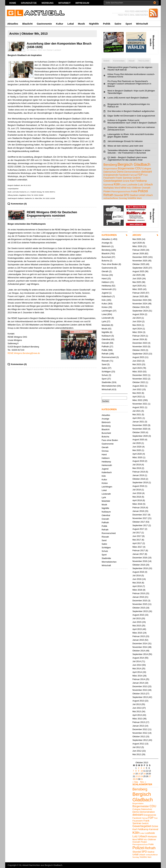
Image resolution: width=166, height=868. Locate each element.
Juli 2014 (137, 661)
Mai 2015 (137, 626)
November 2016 (140, 561)
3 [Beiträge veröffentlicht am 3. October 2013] (141, 768)
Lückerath (106, 318)
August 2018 (138, 486)
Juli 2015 (137, 618)
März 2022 (137, 400)
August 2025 (138, 271)
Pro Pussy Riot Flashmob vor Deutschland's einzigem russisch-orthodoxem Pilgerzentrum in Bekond (129, 84)
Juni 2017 (137, 536)
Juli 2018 (137, 490)
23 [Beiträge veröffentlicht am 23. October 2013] (139, 776)
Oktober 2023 (139, 350)
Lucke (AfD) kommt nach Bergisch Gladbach (128, 98)
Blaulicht (27, 24)
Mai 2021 (137, 414)
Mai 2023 (137, 364)
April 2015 (137, 629)
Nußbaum (106, 336)
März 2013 (137, 719)
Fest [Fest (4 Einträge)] (146, 175)
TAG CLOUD (144, 61)
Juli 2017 (137, 533)
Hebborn (106, 282)
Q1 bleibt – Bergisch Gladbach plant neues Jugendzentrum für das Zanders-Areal (127, 159)
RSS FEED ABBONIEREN (136, 11)
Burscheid (106, 257)
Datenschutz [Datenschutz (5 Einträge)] (110, 172)
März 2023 (137, 372)
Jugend (105, 293)
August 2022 (138, 386)
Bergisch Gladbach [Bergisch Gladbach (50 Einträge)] (134, 164)
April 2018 (137, 500)
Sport (129, 24)
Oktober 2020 (139, 432)
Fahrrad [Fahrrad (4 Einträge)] (133, 175)
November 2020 (140, 429)
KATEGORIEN (109, 235)
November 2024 (140, 304)
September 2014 (140, 654)
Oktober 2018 (139, 479)
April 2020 (137, 454)
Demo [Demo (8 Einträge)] (120, 172)
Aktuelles (13, 24)
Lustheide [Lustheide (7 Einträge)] (132, 185)
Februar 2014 (139, 679)
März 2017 (137, 547)
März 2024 (137, 332)
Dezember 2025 (140, 257)
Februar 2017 (139, 550)
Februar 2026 (139, 250)
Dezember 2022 (140, 375)
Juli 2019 (137, 465)
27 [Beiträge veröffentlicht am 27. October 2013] (150, 776)
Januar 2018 (138, 511)
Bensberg (106, 250)
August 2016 (138, 572)
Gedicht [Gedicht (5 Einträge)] (137, 178)
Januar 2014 (138, 683)
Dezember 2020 (140, 425)
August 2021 (138, 407)
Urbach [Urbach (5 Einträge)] (149, 195)
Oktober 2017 (139, 522)
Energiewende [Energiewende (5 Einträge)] (111, 175)
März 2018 (137, 504)
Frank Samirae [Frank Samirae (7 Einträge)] (124, 178)
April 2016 (137, 586)
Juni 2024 (137, 321)
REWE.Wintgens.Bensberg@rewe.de (24, 353)
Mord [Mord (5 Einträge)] (117, 188)
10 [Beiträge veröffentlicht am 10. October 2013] (142, 771)
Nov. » (143, 782)
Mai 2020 (137, 450)
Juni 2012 (137, 751)
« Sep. (135, 782)
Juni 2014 (137, 665)
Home (13, 3)
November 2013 (140, 690)
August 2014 (138, 658)
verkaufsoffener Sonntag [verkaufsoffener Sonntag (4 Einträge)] (115, 198)
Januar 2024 (138, 339)
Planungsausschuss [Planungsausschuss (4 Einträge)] (121, 192)
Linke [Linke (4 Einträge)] (123, 185)
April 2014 (137, 672)
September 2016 (140, 568)
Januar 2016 (138, 597)
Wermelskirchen (109, 386)
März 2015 (137, 633)
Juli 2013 (137, 704)
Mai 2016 (137, 583)
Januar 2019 (138, 475)
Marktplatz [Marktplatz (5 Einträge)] (109, 188)
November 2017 (140, 518)
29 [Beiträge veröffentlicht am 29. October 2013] (136, 779)
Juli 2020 (137, 443)
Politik (107, 24)
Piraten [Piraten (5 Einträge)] (107, 191)
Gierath (105, 271)
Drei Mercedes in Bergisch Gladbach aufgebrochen (131, 111)
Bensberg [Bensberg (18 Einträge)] (110, 165)
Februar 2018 (139, 508)
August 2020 (138, 440)
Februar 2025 (139, 293)
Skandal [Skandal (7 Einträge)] (119, 195)
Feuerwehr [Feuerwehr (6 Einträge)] (109, 178)
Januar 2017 (138, 554)
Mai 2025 (137, 282)
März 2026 (137, 246)
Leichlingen (107, 311)
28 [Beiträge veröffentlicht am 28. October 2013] (134, 779)
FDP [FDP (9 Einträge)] (140, 175)
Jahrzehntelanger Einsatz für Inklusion (125, 141)
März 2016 (137, 590)
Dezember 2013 (140, 686)
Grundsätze (29, 3)
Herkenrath (107, 289)
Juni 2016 (137, 579)
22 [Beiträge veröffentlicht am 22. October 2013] (136, 776)
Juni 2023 (137, 361)
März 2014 (137, 676)
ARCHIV (137, 235)
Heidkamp (106, 286)
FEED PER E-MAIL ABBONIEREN (133, 15)
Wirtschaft (142, 24)
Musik (81, 24)
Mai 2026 (137, 239)
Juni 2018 (137, 493)
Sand (104, 364)
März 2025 (137, 289)
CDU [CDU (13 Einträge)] (138, 168)
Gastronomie (44, 24)
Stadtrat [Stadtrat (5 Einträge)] (134, 195)
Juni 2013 (137, 708)
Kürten (105, 307)
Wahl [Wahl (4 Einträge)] (139, 198)
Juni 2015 (137, 622)
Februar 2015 (139, 636)
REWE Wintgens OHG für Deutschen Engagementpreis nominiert (52, 214)
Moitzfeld (106, 325)
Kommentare (119, 61)
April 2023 (137, 368)
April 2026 (137, 243)
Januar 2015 (138, 640)
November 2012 (140, 733)
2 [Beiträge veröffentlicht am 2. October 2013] (139, 768)
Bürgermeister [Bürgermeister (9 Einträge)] (126, 168)
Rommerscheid (109, 357)
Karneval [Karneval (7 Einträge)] (108, 185)
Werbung (47, 3)
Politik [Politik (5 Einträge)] (134, 191)
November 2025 (140, 261)
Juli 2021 (137, 411)
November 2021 (140, 404)
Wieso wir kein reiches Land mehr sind (125, 146)
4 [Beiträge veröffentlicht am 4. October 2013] (144, 768)
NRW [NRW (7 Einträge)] (123, 188)
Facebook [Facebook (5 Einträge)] (124, 175)
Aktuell (131, 61)
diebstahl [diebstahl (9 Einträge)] (146, 172)
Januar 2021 (138, 422)
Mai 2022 (137, 393)
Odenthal (106, 339)
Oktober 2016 (139, 565)
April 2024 (137, 329)
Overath (105, 343)
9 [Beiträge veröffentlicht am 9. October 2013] (139, 771)
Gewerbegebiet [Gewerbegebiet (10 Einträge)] (113, 181)
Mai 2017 (137, 540)
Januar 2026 (138, 253)
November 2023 (140, 347)
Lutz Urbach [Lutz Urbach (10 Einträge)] (145, 185)
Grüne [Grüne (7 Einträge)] (126, 181)
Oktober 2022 (139, 382)
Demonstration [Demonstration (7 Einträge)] (132, 172)
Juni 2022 (137, 389)
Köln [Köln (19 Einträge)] (117, 184)
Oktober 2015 (139, 608)
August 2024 (138, 314)
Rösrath (105, 361)
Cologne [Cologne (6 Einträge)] (147, 168)
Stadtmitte (106, 382)
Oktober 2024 (139, 307)
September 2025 (140, 268)
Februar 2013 (139, 722)
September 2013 (140, 697)
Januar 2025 (138, 296)
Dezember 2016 (140, 558)
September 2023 (140, 354)
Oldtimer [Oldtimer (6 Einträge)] (137, 188)
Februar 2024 (139, 336)
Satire (118, 24)
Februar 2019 (139, 472)
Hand (104, 279)
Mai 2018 (137, 497)
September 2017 (140, 525)
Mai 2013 (137, 711)
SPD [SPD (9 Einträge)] (126, 195)
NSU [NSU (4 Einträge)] (129, 188)
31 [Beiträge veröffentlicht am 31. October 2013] (142, 779)
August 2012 (138, 744)
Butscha (105, 261)
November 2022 (140, 379)
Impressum (82, 3)
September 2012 (140, 740)
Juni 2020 (137, 447)
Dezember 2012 (140, 729)
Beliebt (106, 61)
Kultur (60, 24)
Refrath (105, 354)
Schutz (105, 375)
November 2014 (140, 647)
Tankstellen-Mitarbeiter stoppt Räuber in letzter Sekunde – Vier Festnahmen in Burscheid (129, 152)
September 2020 (140, 436)
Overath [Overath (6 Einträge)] (146, 188)
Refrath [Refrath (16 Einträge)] (108, 195)
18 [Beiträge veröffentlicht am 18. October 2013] (144, 774)
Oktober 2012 (139, 737)
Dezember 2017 (140, 515)
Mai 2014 (137, 669)
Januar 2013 (138, 726)
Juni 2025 (137, 279)
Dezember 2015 (140, 601)
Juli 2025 (137, 275)
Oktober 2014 (139, 651)
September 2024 (140, 311)
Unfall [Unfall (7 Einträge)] (142, 195)
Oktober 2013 (139, 694)
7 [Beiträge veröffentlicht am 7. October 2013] (133, 771)
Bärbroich (106, 246)
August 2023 (138, 357)
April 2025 (137, 286)
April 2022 (137, 397)
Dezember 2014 (140, 643)
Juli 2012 (137, 747)
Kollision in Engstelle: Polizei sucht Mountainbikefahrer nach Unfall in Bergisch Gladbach (132, 121)
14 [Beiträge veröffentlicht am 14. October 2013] (134, 774)
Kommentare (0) (19, 204)
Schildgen (106, 372)
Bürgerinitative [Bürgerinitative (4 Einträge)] (110, 169)
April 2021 (137, 418)
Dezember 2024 (140, 300)
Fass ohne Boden (110, 264)
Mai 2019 (137, 468)
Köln (104, 300)
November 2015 (140, 604)
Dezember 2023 (140, 343)
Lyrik (104, 321)
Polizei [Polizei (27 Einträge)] (143, 191)
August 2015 (138, 615)
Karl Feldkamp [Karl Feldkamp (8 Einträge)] (139, 181)
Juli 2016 (137, 575)
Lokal (71, 24)
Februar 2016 (139, 593)
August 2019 (138, 461)
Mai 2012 (137, 754)
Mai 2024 (137, 325)
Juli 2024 (137, 318)
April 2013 (137, 715)
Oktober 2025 (139, 264)
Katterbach (107, 296)
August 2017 (138, 529)
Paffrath (105, 347)
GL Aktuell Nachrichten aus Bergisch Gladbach (41, 865)
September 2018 (140, 482)
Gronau (105, 275)
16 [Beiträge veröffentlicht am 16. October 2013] (139, 774)
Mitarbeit (64, 3)
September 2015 (140, 611)
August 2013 (138, 701)
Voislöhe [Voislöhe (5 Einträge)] (132, 198)
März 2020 (137, 457)
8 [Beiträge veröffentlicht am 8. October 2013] (136, 771)
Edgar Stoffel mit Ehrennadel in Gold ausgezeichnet (131, 116)
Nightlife (94, 24)
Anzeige (105, 243)
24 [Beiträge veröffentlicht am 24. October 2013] (142, 776)
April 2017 (137, 543)
